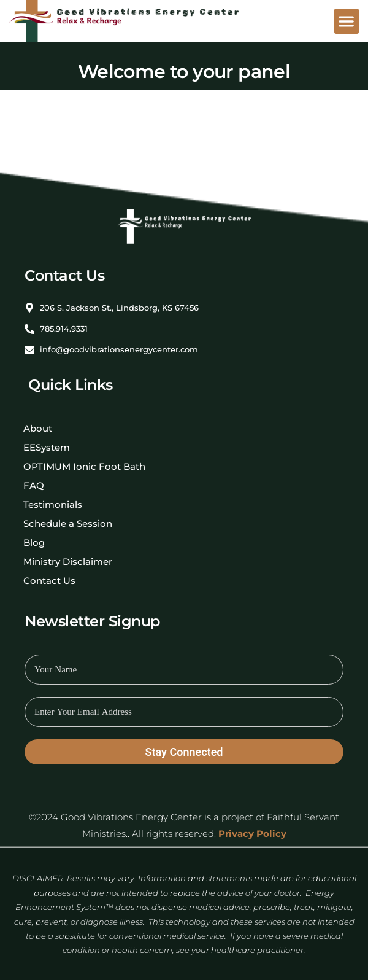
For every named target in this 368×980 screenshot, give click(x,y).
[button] (347, 21)
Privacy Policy (252, 834)
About (38, 428)
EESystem (47, 447)
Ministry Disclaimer (68, 562)
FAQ (34, 485)
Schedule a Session (68, 523)
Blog (34, 542)
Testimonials (53, 504)
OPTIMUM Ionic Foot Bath (84, 466)
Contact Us (49, 581)
